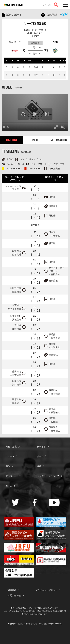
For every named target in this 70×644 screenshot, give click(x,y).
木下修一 (17, 305)
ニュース (10, 456)
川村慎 (52, 418)
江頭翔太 (17, 329)
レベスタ (38, 33)
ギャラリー (11, 476)
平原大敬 (17, 399)
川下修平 (17, 375)
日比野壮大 (15, 288)
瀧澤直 (52, 409)
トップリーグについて (48, 476)
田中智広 (17, 251)
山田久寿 (17, 381)
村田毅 (52, 243)
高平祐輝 (55, 394)
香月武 (18, 325)
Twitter (15, 502)
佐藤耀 (54, 422)
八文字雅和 (15, 316)
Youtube (54, 502)
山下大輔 (17, 255)
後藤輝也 (53, 206)
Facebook (35, 502)
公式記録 (52, 15)
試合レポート (14, 15)
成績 (39, 466)
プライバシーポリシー (46, 590)
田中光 (52, 232)
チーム (40, 456)
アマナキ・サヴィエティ (57, 269)
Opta (65, 14)
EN (49, 5)
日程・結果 (11, 447)
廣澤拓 (52, 334)
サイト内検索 (56, 5)
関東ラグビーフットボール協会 (51, 522)
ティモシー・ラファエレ (13, 188)
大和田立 (55, 347)
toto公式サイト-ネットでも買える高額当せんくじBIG (19, 560)
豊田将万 (17, 372)
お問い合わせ (14, 596)
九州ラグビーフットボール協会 (51, 535)
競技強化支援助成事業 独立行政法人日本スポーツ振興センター (51, 560)
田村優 (52, 197)
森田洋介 (55, 274)
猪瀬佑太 (55, 412)
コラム (9, 486)
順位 (8, 466)
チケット (41, 447)
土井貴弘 (55, 236)
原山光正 (17, 403)
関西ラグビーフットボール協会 (19, 535)
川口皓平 (17, 385)
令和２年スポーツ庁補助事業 (19, 573)
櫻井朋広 (55, 431)
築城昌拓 (17, 320)
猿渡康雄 (17, 292)
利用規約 (12, 590)
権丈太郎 (55, 338)
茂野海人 (53, 427)
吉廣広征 (53, 281)
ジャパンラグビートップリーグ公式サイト (14, 5)
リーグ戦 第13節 (35, 24)
